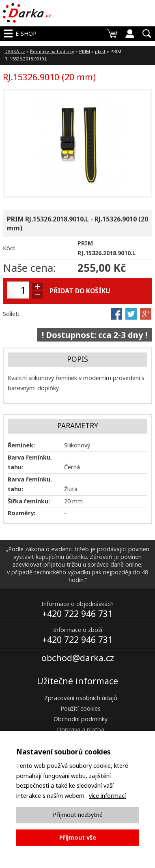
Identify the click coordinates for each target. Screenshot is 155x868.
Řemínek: (21, 445)
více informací (107, 796)
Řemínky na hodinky (52, 51)
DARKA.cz (15, 51)
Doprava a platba (81, 729)
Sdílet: (11, 314)
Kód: (9, 248)
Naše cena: (29, 268)
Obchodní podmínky (81, 719)
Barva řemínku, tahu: (30, 462)
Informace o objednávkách (77, 604)
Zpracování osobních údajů (81, 698)
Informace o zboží (78, 630)
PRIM (85, 51)
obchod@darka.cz (78, 658)
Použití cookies (81, 708)
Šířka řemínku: (29, 501)
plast (100, 51)
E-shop (26, 33)
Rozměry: (22, 513)
